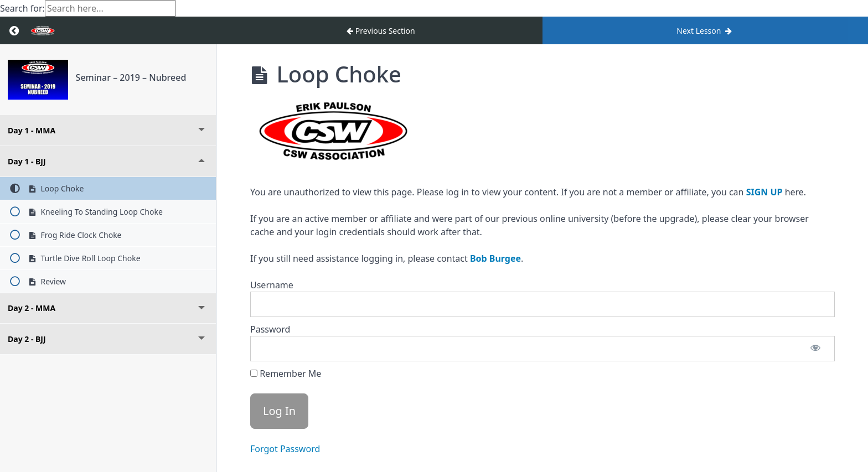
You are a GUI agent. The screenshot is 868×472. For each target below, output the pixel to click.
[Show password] (815, 349)
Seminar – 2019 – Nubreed (131, 77)
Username (272, 285)
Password (270, 329)
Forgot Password (285, 449)
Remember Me (286, 374)
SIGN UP (764, 192)
